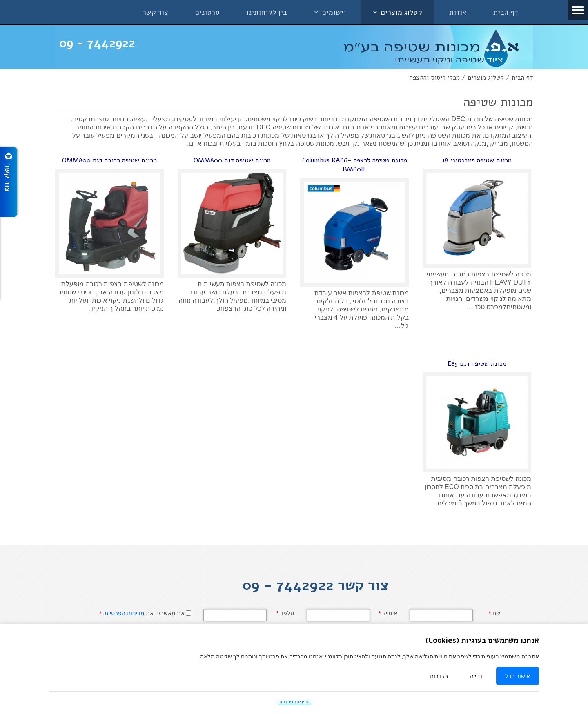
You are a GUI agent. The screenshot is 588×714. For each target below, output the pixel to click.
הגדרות (439, 676)
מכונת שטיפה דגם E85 (477, 364)
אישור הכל (518, 676)
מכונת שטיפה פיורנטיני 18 (477, 160)
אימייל (388, 613)
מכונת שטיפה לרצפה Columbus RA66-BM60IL (355, 165)
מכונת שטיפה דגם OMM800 (232, 160)
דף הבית (522, 78)
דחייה (477, 676)
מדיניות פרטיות (294, 702)
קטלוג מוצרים (486, 78)
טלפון (285, 613)
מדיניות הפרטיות (125, 613)
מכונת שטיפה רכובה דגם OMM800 (109, 160)
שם (494, 613)
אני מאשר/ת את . (142, 613)
